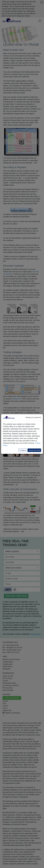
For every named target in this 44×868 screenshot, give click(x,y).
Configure (23, 450)
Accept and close (34, 450)
